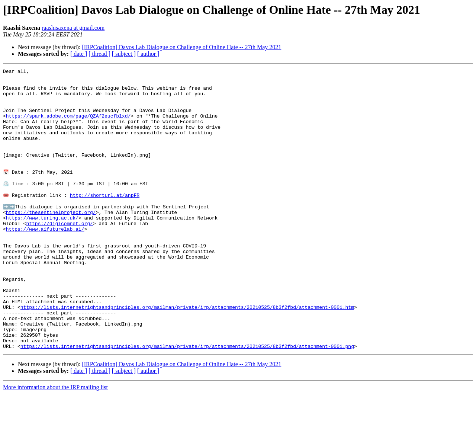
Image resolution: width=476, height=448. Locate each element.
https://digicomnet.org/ (59, 253)
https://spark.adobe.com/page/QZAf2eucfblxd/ (68, 126)
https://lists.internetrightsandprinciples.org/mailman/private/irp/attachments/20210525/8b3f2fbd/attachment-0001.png (187, 400)
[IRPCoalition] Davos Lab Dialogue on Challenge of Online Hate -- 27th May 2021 (181, 47)
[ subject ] (124, 54)
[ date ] (79, 54)
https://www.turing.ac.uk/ (42, 246)
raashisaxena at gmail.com (73, 28)
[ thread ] (99, 54)
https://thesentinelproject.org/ (51, 240)
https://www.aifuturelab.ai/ (45, 260)
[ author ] (148, 54)
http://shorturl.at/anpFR (105, 220)
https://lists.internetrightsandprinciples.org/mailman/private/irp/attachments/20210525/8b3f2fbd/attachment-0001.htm (187, 353)
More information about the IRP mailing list (55, 441)
